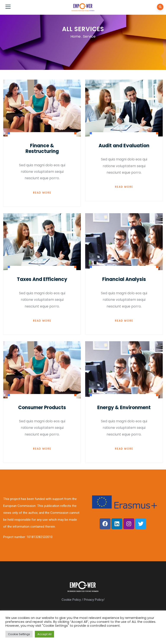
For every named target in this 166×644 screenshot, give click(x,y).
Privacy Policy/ (94, 600)
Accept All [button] (44, 634)
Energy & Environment (124, 408)
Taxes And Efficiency (42, 279)
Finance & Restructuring (42, 148)
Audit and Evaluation (124, 146)
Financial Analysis (124, 279)
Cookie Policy (71, 600)
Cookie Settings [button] (19, 634)
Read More (42, 193)
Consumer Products (42, 408)
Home (76, 36)
